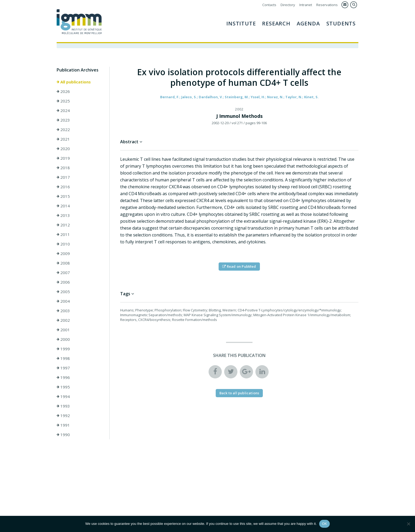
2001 (63, 330)
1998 (63, 358)
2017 (63, 177)
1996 (63, 377)
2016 (63, 187)
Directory (288, 5)
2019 (63, 158)
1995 (63, 387)
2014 (63, 206)
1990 (63, 435)
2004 (63, 301)
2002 (63, 320)
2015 (63, 196)
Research (276, 23)
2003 (63, 311)
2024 (63, 110)
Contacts (269, 5)
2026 (63, 91)
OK (324, 524)
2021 (63, 139)
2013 (63, 215)
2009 (63, 253)
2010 (63, 244)
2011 (63, 234)
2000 (63, 339)
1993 (63, 406)
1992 (63, 415)
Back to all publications (239, 393)
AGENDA (308, 23)
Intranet (306, 5)
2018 (63, 168)
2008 (63, 263)
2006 (63, 282)
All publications (74, 82)
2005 (63, 292)
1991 (63, 425)
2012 (63, 225)
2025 (63, 101)
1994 (63, 396)
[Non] (408, 524)
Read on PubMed (239, 266)
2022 (63, 129)
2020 (63, 149)
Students (341, 23)
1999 (63, 349)
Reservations (327, 5)
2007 (63, 272)
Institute (241, 23)
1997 (63, 368)
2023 (63, 120)
